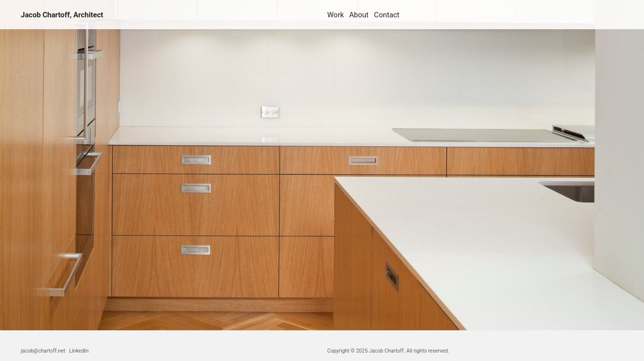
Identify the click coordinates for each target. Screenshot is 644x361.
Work (336, 15)
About (359, 15)
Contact (387, 15)
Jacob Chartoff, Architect (62, 15)
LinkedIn (79, 351)
